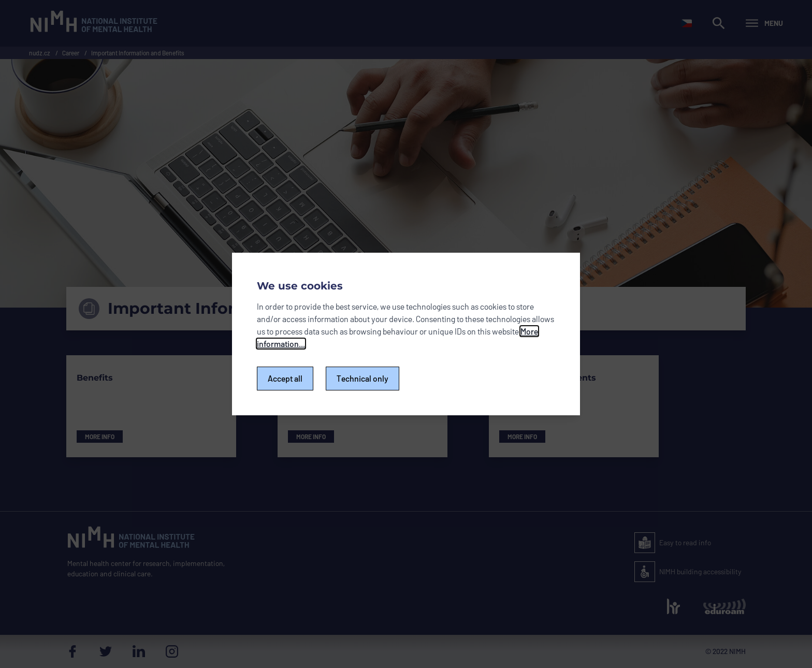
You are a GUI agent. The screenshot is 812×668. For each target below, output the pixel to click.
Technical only (363, 378)
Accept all (285, 378)
